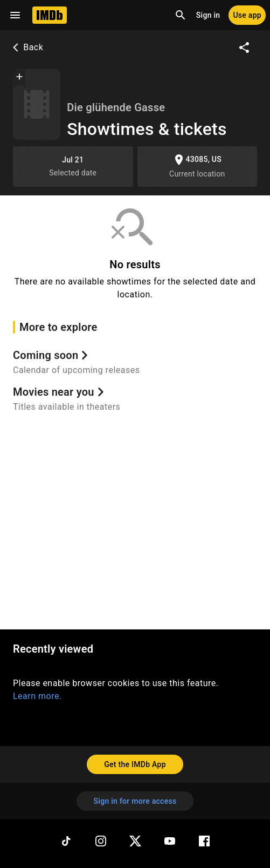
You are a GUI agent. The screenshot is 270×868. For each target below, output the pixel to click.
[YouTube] (170, 841)
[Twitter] (135, 841)
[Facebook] (204, 841)
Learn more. (37, 696)
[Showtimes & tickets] (37, 104)
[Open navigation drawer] (15, 15)
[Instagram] (101, 841)
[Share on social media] (244, 48)
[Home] (50, 15)
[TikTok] (66, 841)
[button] (19, 78)
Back (27, 47)
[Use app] (247, 15)
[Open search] (181, 15)
